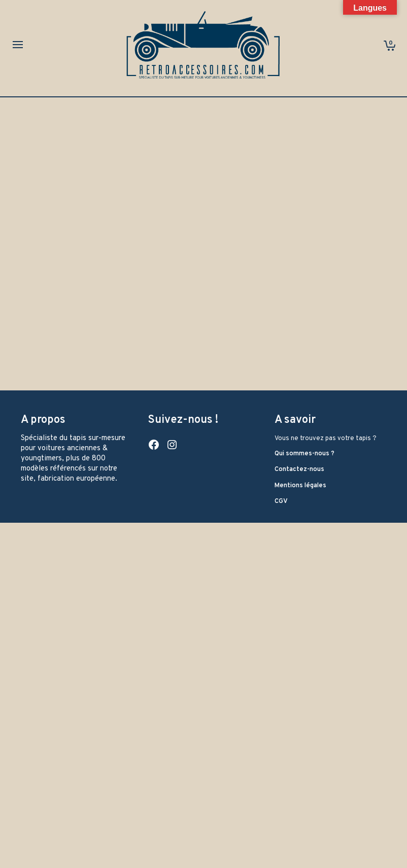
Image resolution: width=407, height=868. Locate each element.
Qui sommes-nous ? (304, 454)
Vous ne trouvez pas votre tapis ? (326, 439)
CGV (281, 501)
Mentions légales (300, 486)
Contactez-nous (299, 469)
